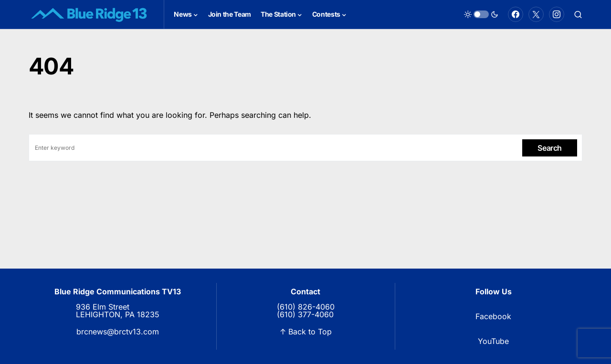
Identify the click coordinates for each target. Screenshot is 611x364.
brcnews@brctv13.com (118, 332)
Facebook (493, 316)
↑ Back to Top (306, 332)
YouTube (493, 341)
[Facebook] (516, 14)
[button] (481, 14)
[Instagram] (557, 14)
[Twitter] (536, 14)
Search (550, 148)
